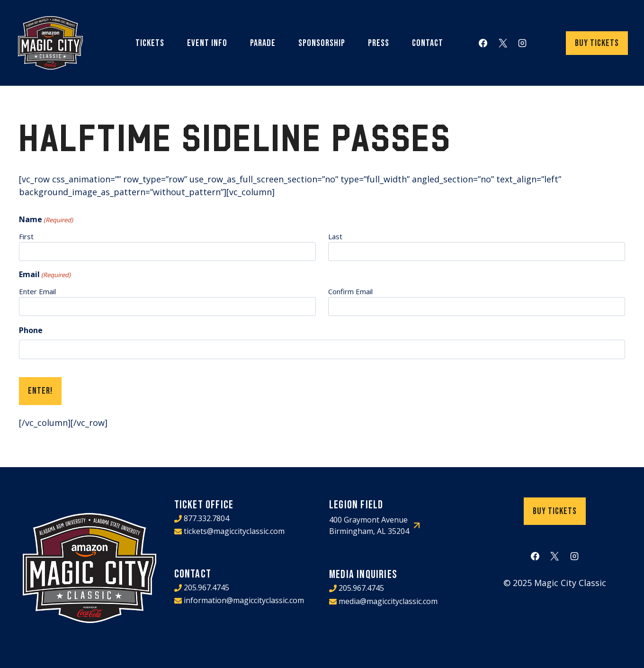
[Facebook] (483, 43)
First (26, 236)
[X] (503, 43)
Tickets (150, 43)
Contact (428, 43)
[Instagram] (522, 43)
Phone (31, 330)
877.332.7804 (206, 518)
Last (335, 236)
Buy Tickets (597, 43)
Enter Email (37, 291)
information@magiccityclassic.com (244, 599)
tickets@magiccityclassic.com (234, 531)
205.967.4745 (206, 587)
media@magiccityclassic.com (388, 600)
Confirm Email (350, 291)
